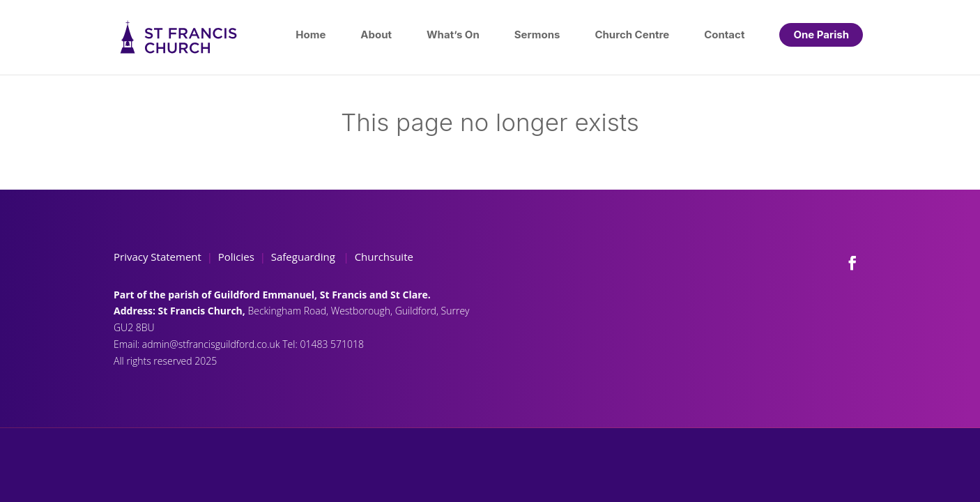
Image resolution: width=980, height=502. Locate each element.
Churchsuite (383, 257)
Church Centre (632, 35)
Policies (236, 257)
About (376, 35)
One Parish (821, 35)
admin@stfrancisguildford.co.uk (212, 344)
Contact (724, 35)
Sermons (537, 35)
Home (311, 35)
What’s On (453, 35)
